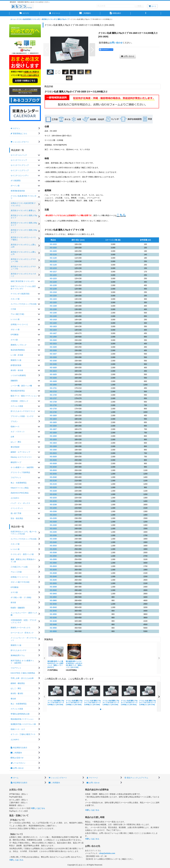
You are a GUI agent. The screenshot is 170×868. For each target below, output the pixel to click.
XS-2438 (53, 539)
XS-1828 (53, 433)
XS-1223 (53, 278)
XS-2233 (53, 498)
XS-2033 (53, 470)
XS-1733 (53, 409)
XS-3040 (53, 604)
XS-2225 (53, 487)
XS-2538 (53, 552)
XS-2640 (53, 576)
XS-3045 (53, 611)
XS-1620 (53, 368)
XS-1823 (53, 419)
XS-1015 (53, 244)
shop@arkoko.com (107, 853)
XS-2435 (53, 532)
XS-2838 (53, 587)
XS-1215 (53, 268)
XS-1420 (53, 323)
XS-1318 (53, 292)
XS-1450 (53, 337)
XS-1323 (53, 299)
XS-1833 (53, 439)
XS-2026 (53, 460)
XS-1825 (53, 422)
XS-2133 (53, 484)
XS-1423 (53, 326)
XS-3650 (53, 631)
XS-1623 (53, 371)
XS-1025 (53, 251)
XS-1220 (53, 275)
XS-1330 (53, 309)
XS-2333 (53, 515)
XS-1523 (53, 344)
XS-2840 (53, 590)
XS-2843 (53, 594)
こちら (121, 215)
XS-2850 (53, 597)
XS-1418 (53, 320)
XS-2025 (53, 457)
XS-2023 (53, 453)
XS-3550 (53, 628)
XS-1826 (53, 426)
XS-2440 (53, 542)
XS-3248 (53, 621)
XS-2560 (53, 563)
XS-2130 (53, 481)
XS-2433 (53, 529)
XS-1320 (53, 296)
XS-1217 (53, 272)
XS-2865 (53, 600)
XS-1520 (53, 340)
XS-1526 (53, 350)
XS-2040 (53, 477)
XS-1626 (53, 378)
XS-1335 (53, 313)
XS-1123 (53, 261)
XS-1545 (53, 364)
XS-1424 (53, 330)
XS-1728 (53, 402)
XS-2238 (53, 505)
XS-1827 (53, 429)
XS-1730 (53, 405)
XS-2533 (53, 546)
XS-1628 (53, 381)
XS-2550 (53, 556)
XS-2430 (53, 525)
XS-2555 (53, 559)
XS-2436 (53, 535)
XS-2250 (53, 508)
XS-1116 (53, 254)
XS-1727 (53, 398)
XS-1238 (53, 289)
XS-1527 (53, 354)
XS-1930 (53, 450)
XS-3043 (53, 607)
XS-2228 (53, 491)
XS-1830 (53, 436)
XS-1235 (53, 285)
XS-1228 (53, 282)
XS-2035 (53, 474)
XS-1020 (53, 248)
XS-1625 (53, 374)
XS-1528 (53, 357)
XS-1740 (53, 412)
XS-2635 (53, 570)
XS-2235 (53, 501)
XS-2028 (53, 463)
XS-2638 (53, 573)
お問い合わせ (116, 43)
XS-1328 (53, 306)
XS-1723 (53, 392)
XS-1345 (53, 316)
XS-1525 (53, 347)
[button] (146, 13)
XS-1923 (53, 443)
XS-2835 (53, 583)
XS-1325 (53, 302)
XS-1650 (53, 385)
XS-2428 (53, 522)
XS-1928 (53, 446)
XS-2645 (53, 580)
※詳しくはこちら (38, 808)
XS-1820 (53, 415)
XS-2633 (53, 566)
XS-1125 (53, 265)
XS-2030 (53, 467)
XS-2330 (53, 511)
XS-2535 (53, 549)
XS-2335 (53, 518)
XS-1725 (53, 395)
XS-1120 (53, 258)
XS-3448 (53, 624)
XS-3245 (53, 618)
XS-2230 (53, 494)
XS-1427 (53, 333)
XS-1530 (53, 361)
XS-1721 (53, 388)
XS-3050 (53, 614)
